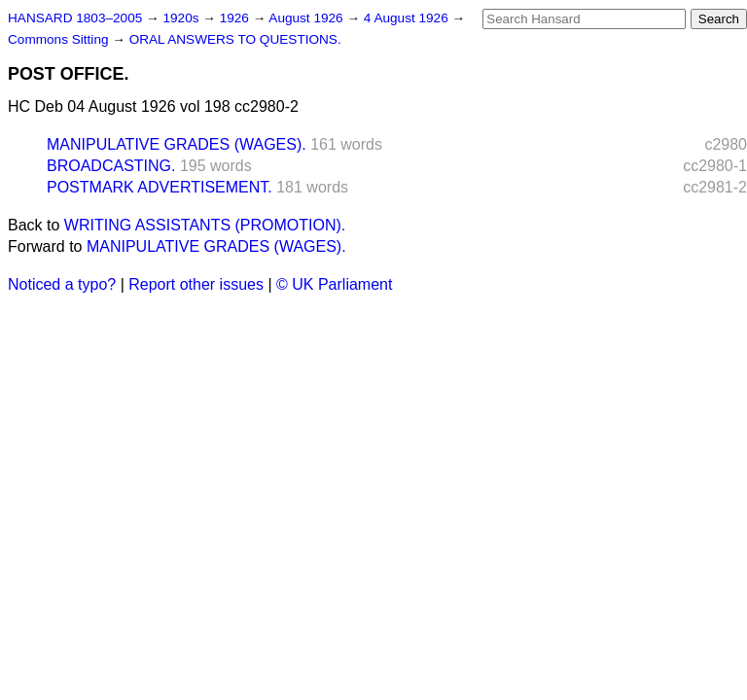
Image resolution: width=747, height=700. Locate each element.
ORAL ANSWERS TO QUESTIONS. (235, 39)
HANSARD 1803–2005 (75, 18)
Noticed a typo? (62, 284)
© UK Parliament (334, 284)
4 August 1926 (408, 18)
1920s (182, 18)
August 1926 (307, 18)
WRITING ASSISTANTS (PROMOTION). (205, 225)
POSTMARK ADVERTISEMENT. (160, 187)
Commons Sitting (60, 39)
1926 (236, 18)
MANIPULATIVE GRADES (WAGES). (177, 144)
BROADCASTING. (111, 166)
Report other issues (196, 284)
